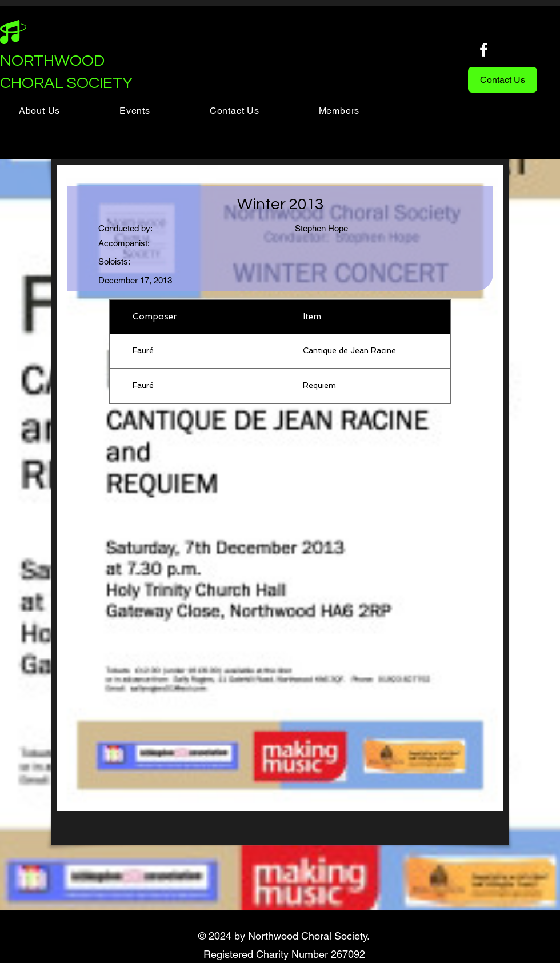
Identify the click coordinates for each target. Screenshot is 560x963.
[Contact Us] (503, 80)
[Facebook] (484, 49)
